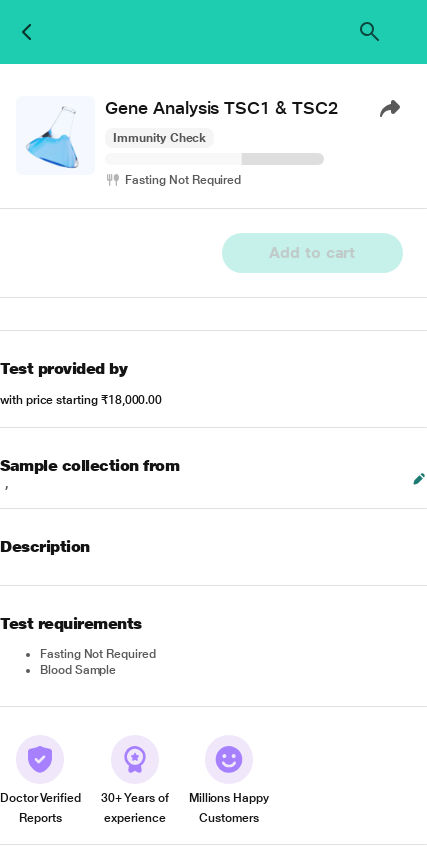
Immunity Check (159, 138)
